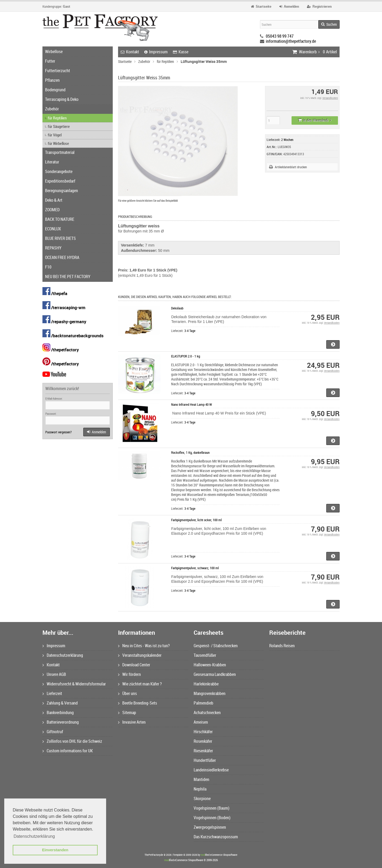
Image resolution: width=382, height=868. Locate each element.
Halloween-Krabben (210, 665)
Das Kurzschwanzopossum (216, 837)
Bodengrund (55, 90)
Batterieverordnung (61, 722)
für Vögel (55, 135)
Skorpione (202, 798)
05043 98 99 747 (280, 36)
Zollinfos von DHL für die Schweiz (72, 741)
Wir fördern (129, 674)
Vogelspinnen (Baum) (212, 808)
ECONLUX (53, 229)
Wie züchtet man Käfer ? (140, 684)
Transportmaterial (60, 152)
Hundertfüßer (205, 760)
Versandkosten (330, 98)
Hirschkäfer (203, 732)
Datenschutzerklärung (63, 655)
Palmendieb (203, 703)
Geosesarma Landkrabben (215, 674)
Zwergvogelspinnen (210, 827)
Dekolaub (177, 308)
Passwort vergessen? (58, 432)
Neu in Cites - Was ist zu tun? (144, 646)
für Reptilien (57, 118)
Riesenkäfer (203, 751)
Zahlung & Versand (60, 703)
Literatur (52, 162)
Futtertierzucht (58, 71)
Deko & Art (54, 200)
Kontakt (130, 52)
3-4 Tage (190, 331)
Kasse (181, 52)
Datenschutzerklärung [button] (34, 836)
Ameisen (201, 722)
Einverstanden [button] (55, 850)
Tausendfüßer (205, 655)
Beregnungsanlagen (62, 191)
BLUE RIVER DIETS (60, 238)
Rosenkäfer (203, 741)
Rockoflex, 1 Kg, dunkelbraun (190, 452)
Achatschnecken (207, 712)
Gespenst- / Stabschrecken (216, 646)
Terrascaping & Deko (62, 99)
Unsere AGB (54, 674)
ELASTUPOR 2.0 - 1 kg (186, 356)
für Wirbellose (58, 143)
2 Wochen (287, 140)
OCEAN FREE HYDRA (62, 257)
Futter (50, 61)
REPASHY (53, 248)
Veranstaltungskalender (140, 655)
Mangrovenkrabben (210, 693)
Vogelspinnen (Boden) (212, 818)
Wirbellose (54, 51)
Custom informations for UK (68, 751)
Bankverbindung (58, 712)
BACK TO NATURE (60, 219)
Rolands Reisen (282, 646)
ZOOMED (52, 210)
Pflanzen (52, 80)
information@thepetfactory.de (291, 41)
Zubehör (52, 109)
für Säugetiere (59, 126)
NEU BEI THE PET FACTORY (68, 277)
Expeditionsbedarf (60, 181)
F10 (48, 267)
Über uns (127, 693)
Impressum (156, 52)
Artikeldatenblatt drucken (291, 167)
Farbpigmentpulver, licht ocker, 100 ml (196, 520)
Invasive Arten (132, 722)
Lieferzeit (52, 693)
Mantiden (201, 779)
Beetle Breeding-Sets (138, 703)
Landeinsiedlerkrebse (211, 770)
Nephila (200, 789)
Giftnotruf (53, 732)
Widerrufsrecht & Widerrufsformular (74, 684)
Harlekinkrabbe (206, 684)
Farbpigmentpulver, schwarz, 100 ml (195, 568)
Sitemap (127, 712)
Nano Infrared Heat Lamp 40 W (192, 404)
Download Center (134, 665)
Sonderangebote (59, 171)
